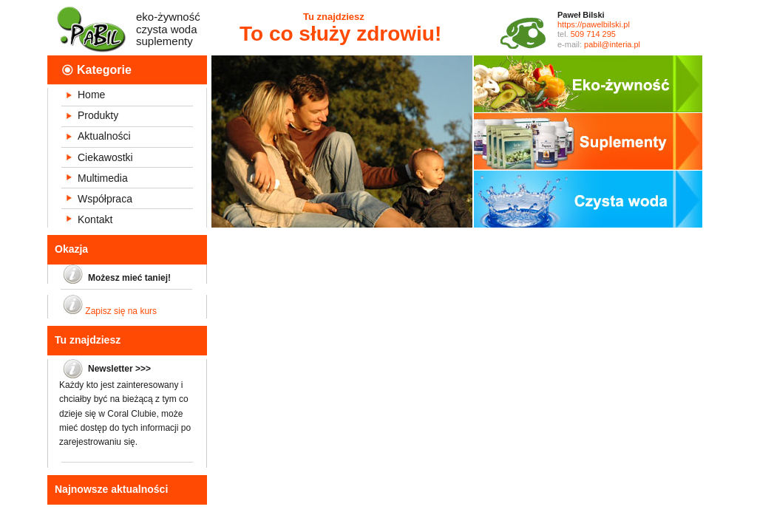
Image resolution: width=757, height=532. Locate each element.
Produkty (98, 115)
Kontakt (95, 219)
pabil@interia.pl (612, 44)
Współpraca (105, 199)
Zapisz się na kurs (121, 311)
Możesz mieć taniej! (129, 278)
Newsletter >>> (119, 369)
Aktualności (104, 136)
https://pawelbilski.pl (594, 24)
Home (91, 95)
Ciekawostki (105, 157)
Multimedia (103, 178)
